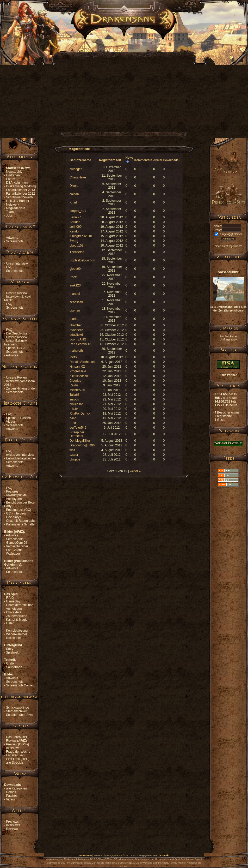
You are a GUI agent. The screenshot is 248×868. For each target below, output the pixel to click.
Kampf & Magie (17, 620)
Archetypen (14, 499)
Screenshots (15, 241)
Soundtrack (14, 667)
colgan (74, 194)
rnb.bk (74, 409)
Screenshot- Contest (20, 685)
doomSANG (78, 339)
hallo (73, 418)
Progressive (78, 371)
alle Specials (15, 763)
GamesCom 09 (17, 543)
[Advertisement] (49, 88)
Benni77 (75, 217)
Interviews (13, 825)
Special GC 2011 (18, 348)
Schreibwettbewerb (19, 197)
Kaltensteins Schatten (21, 524)
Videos (11, 422)
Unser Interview (17, 264)
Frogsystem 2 (115, 855)
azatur (74, 455)
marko (74, 319)
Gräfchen (76, 325)
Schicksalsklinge (17, 708)
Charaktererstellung (20, 605)
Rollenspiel (14, 638)
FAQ (9, 267)
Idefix (73, 357)
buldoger (76, 169)
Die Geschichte (17, 333)
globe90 (75, 269)
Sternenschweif (17, 711)
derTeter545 (78, 428)
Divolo (74, 186)
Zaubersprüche (17, 616)
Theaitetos (77, 252)
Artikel (157, 160)
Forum (11, 179)
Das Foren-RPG (17, 737)
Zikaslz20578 (79, 376)
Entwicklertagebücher (21, 458)
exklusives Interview (20, 455)
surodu (74, 399)
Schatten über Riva (19, 715)
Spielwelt (12, 653)
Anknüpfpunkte (16, 495)
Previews (12, 822)
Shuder (75, 222)
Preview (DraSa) (17, 744)
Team (10, 212)
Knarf (73, 202)
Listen (10, 623)
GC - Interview (16, 513)
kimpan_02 (77, 367)
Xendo (74, 231)
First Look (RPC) (18, 759)
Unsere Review (17, 293)
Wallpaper (13, 554)
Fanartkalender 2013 (20, 190)
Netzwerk (13, 205)
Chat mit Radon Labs (21, 521)
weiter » (135, 471)
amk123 (75, 285)
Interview (12, 748)
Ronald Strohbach (82, 362)
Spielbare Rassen (18, 418)
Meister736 (77, 390)
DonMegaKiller (80, 441)
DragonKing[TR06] (82, 445)
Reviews (12, 829)
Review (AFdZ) (16, 741)
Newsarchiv (14, 172)
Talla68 (75, 395)
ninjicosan (76, 404)
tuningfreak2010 (81, 236)
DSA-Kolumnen (17, 183)
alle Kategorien (16, 788)
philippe (75, 459)
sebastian (76, 302)
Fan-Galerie (14, 550)
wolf (72, 450)
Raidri (74, 385)
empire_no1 (78, 211)
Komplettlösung (17, 631)
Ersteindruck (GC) (18, 510)
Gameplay (13, 601)
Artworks (12, 238)
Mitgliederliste (16, 208)
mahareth (76, 351)
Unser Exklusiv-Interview (16, 343)
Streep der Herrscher (77, 434)
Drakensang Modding (21, 186)
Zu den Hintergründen (21, 388)
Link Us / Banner (18, 201)
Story (10, 649)
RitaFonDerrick (80, 414)
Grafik (10, 663)
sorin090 (76, 227)
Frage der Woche (18, 752)
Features (12, 492)
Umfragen (13, 175)
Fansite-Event (16, 755)
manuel (75, 294)
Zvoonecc (76, 330)
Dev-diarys (13, 517)
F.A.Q (10, 598)
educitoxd (76, 335)
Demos (11, 792)
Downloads (171, 160)
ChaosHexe (78, 177)
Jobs (9, 215)
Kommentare (143, 160)
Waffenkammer (17, 634)
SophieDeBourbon (82, 260)
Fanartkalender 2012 (20, 194)
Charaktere (14, 612)
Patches (12, 796)
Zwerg (74, 241)
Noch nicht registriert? (228, 246)
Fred (73, 423)
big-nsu (75, 310)
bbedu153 (76, 246)
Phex (73, 277)
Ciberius (75, 381)
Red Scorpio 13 (80, 344)
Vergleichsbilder (17, 546)
